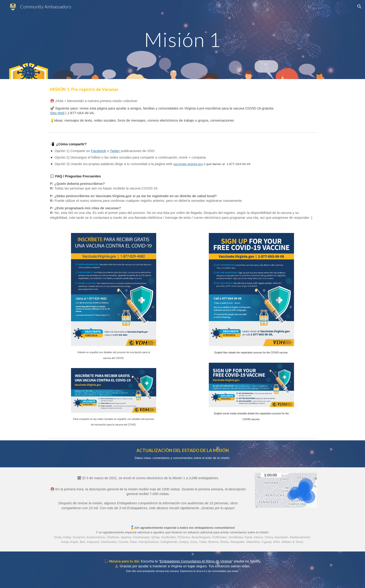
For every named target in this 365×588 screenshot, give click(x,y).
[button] (359, 7)
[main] (182, 40)
